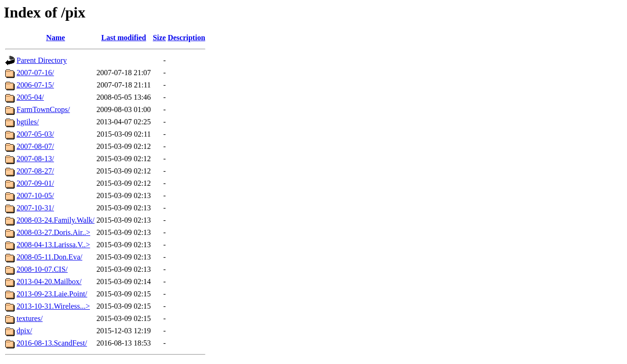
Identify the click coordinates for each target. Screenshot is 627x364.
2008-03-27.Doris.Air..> (53, 232)
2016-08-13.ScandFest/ (52, 343)
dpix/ (24, 331)
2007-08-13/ (35, 159)
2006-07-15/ (35, 85)
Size (159, 38)
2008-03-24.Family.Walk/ (56, 220)
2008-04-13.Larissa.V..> (53, 245)
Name (55, 38)
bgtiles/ (28, 122)
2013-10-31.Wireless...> (53, 306)
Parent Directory (42, 60)
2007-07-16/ (35, 73)
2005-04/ (30, 97)
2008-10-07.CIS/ (42, 269)
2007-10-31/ (35, 208)
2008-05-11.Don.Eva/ (49, 257)
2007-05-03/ (35, 134)
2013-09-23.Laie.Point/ (52, 294)
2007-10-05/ (35, 195)
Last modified (124, 38)
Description (186, 38)
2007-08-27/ (35, 171)
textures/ (30, 318)
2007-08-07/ (35, 146)
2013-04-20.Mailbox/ (49, 282)
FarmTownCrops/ (43, 109)
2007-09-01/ (35, 183)
